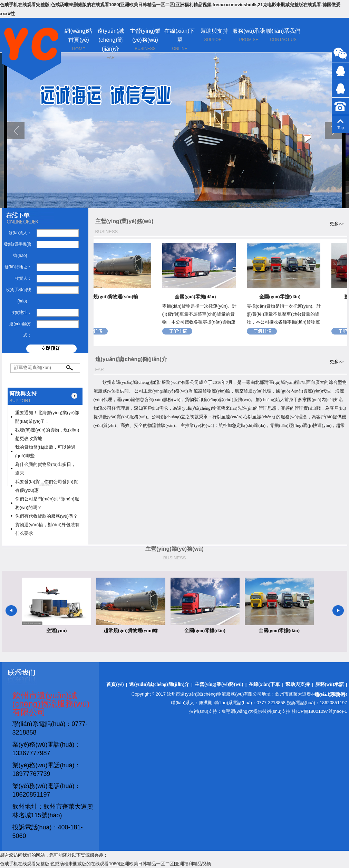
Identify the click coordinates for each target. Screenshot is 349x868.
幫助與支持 (214, 31)
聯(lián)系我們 (283, 31)
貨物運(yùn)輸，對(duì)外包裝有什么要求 (47, 529)
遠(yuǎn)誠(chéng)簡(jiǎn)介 (111, 40)
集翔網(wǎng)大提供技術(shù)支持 (256, 711)
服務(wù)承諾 (249, 31)
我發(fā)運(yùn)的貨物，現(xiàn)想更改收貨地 (47, 434)
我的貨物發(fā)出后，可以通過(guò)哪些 (46, 451)
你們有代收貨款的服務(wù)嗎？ (46, 516)
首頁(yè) (115, 684)
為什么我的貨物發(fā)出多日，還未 (46, 469)
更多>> (337, 224)
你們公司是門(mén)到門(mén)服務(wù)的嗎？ (47, 503)
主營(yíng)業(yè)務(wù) (219, 684)
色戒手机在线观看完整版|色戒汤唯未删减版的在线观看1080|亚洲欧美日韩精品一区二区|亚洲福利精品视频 (105, 864)
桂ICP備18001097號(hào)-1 (319, 711)
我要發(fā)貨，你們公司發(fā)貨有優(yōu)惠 (47, 486)
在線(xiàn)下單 (264, 684)
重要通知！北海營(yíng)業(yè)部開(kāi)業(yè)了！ (47, 417)
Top (340, 125)
